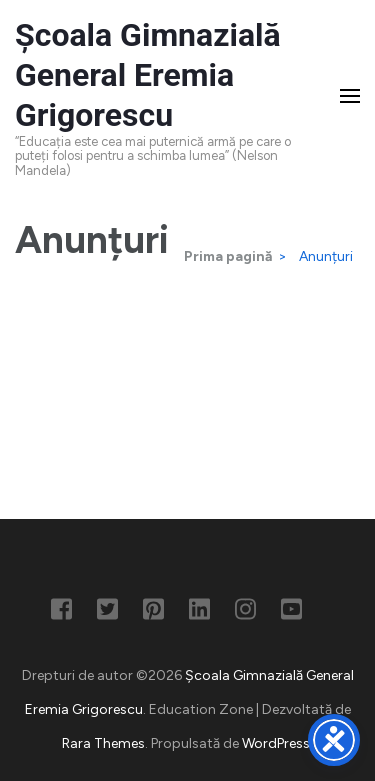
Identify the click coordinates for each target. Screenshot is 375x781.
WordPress (276, 743)
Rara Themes (103, 743)
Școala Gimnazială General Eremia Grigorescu (148, 75)
